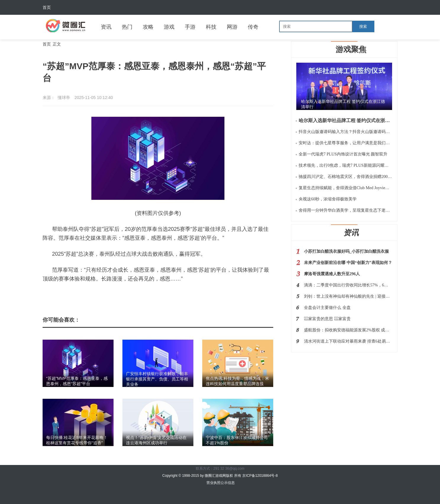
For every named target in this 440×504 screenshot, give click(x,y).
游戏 (169, 27)
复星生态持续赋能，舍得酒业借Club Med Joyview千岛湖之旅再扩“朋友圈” (345, 188)
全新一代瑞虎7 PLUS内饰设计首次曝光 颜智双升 (343, 154)
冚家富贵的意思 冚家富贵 (327, 319)
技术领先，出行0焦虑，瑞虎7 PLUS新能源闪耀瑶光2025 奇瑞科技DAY (345, 165)
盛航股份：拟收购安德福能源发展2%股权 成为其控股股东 (348, 330)
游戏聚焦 (351, 49)
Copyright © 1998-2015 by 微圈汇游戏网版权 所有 (202, 476)
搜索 (363, 26)
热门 (127, 27)
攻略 (148, 27)
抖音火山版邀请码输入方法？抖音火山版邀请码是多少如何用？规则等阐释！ (345, 132)
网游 (232, 27)
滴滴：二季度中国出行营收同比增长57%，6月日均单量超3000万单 (348, 285)
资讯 (106, 27)
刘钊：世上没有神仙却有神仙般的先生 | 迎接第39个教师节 (348, 296)
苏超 (80, 295)
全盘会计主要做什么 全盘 (327, 308)
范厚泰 (107, 295)
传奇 (253, 27)
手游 (190, 27)
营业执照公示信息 (220, 483)
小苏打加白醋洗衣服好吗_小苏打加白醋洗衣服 (346, 251)
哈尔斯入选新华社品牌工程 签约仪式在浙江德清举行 (345, 120)
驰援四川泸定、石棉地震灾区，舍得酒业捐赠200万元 (345, 177)
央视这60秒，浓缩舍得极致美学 (328, 199)
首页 (47, 7)
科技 (211, 27)
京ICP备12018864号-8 (260, 476)
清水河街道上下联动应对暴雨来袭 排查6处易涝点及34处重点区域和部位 (348, 341)
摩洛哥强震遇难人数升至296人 (332, 274)
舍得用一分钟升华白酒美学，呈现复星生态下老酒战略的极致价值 (345, 210)
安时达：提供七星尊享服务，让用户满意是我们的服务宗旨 (345, 143)
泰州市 (124, 295)
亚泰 (92, 295)
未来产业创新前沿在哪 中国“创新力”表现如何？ (348, 263)
